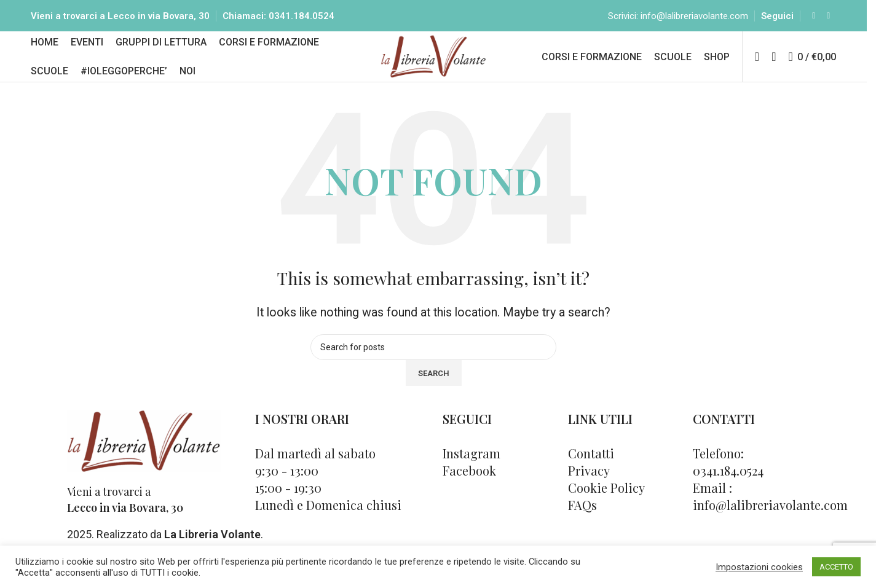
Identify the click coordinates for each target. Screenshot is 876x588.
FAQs (582, 518)
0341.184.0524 (302, 18)
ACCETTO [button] (836, 567)
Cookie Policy (606, 500)
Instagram (472, 466)
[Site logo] (434, 64)
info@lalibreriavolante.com (694, 18)
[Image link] (144, 453)
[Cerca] (774, 66)
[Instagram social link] (829, 18)
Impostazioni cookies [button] (759, 567)
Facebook (469, 483)
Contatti (591, 466)
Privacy (589, 483)
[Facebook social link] (814, 18)
